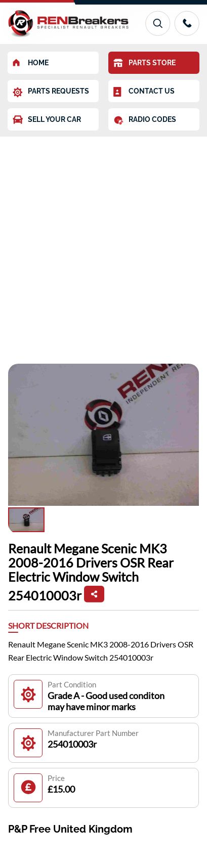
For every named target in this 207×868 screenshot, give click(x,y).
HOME (31, 63)
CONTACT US (144, 92)
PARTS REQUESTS (51, 92)
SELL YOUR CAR (47, 120)
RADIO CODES (145, 120)
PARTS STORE (144, 63)
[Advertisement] (103, 245)
